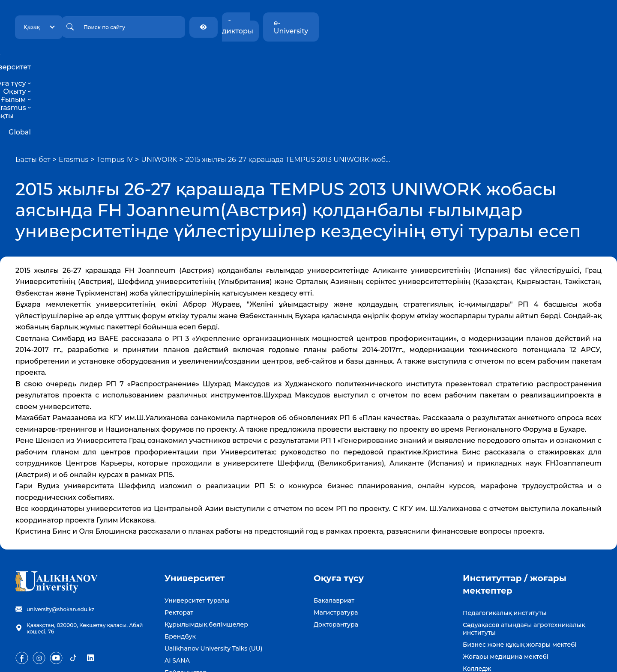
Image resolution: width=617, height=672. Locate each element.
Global (446, 59)
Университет (186, 59)
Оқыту (281, 59)
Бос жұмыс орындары (199, 611)
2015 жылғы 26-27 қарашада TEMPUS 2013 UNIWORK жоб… (288, 86)
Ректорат (179, 539)
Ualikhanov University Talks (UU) (214, 575)
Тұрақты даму (403, 59)
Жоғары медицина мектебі (506, 583)
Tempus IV (115, 86)
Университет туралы (197, 527)
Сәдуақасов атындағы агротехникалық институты (524, 556)
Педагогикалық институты (505, 540)
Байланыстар (186, 599)
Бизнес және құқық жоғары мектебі (520, 571)
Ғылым (316, 59)
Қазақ (114, 23)
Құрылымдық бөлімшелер (206, 551)
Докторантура (336, 551)
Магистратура (336, 539)
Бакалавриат (334, 527)
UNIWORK (159, 86)
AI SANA (177, 587)
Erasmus (355, 59)
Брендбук (180, 563)
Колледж (477, 595)
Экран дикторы (508, 23)
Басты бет (33, 86)
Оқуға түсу (240, 59)
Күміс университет (492, 607)
